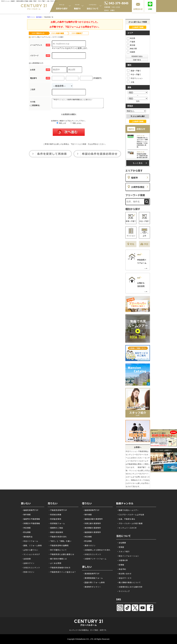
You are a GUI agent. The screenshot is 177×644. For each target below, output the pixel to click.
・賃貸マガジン (89, 545)
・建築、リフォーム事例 (32, 545)
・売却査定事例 (55, 519)
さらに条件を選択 (138, 116)
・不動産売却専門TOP (58, 510)
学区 (146, 244)
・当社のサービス (124, 578)
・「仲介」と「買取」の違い (60, 541)
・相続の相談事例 (56, 532)
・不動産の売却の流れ (58, 537)
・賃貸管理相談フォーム (93, 578)
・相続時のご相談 (56, 528)
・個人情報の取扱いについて (129, 582)
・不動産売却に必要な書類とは (61, 554)
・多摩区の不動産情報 (31, 523)
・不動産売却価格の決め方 (59, 568)
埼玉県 (131, 38)
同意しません (76, 125)
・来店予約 (121, 569)
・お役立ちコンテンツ (31, 568)
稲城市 (134, 178)
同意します (61, 125)
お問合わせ (138, 9)
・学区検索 (26, 528)
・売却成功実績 (55, 515)
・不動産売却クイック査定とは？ (62, 572)
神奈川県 (132, 49)
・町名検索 (26, 532)
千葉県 (131, 42)
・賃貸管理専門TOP (91, 574)
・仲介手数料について (58, 550)
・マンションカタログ (31, 554)
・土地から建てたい (30, 550)
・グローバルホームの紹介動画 (130, 523)
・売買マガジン (28, 572)
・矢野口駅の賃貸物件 (92, 523)
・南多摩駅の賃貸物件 (92, 528)
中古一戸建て (134, 74)
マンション (131, 236)
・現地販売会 (27, 537)
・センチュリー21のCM (127, 528)
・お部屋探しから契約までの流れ (96, 550)
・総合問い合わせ (124, 574)
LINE (150, 9)
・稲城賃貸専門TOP (91, 510)
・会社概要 (121, 543)
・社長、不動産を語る (126, 519)
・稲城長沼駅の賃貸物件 (93, 519)
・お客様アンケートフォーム (95, 559)
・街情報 (120, 565)
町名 (132, 244)
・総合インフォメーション (128, 556)
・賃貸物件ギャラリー (92, 587)
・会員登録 (26, 559)
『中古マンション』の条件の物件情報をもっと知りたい (81, 104)
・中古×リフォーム (30, 541)
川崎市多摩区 (138, 187)
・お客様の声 (122, 560)
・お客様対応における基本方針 (130, 587)
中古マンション (135, 78)
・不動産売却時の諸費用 (58, 545)
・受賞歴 (120, 547)
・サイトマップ (123, 591)
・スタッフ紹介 (123, 551)
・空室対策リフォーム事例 (94, 582)
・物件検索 (26, 515)
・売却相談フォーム (57, 523)
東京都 (131, 45)
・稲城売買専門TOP (30, 510)
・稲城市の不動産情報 (31, 519)
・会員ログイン (28, 563)
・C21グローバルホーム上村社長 (130, 515)
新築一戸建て (134, 70)
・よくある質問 (55, 563)
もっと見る (138, 163)
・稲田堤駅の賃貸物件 (92, 532)
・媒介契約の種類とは (58, 559)
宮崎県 (131, 52)
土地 (131, 82)
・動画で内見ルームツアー (128, 510)
